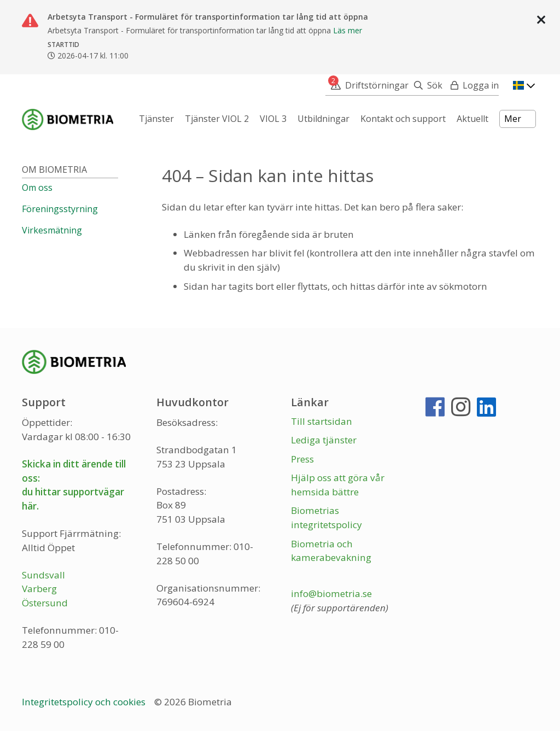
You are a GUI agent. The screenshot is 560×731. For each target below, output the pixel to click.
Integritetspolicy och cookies (85, 702)
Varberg (39, 589)
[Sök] (425, 85)
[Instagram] (461, 411)
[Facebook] (435, 411)
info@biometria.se (331, 593)
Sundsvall (43, 575)
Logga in (481, 85)
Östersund (45, 603)
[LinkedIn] (486, 411)
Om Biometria (54, 169)
